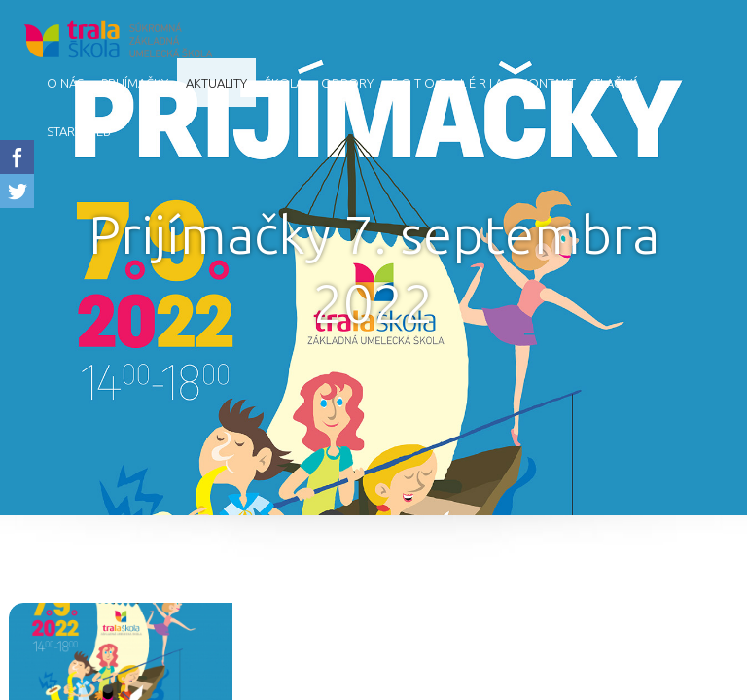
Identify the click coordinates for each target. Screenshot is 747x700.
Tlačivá (616, 83)
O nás (65, 83)
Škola (284, 83)
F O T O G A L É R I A (447, 83)
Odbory (347, 83)
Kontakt (548, 83)
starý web (79, 131)
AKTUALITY (216, 83)
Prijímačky (135, 83)
